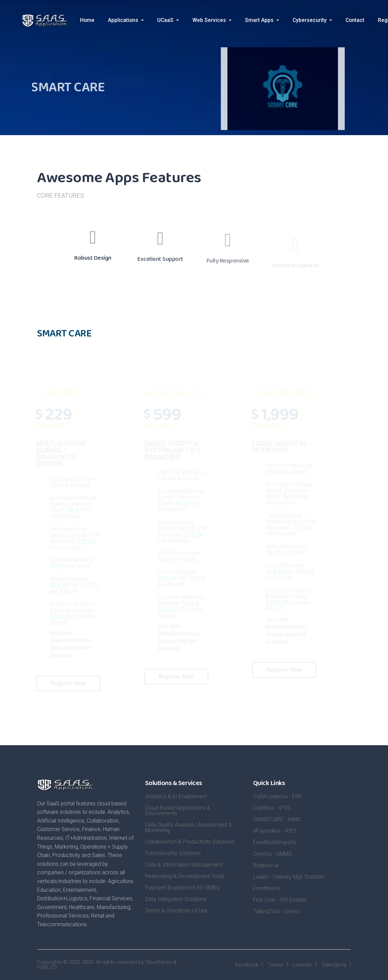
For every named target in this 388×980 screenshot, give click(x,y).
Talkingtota (334, 965)
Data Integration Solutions (176, 899)
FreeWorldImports (275, 842)
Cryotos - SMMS (272, 854)
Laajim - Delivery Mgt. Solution (288, 877)
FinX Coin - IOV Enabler (280, 900)
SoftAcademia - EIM (277, 796)
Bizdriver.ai (266, 865)
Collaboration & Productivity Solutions (190, 842)
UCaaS (166, 20)
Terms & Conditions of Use (176, 911)
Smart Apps (260, 20)
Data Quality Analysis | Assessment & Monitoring (188, 827)
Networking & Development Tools (185, 876)
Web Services (210, 20)
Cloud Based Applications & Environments (178, 811)
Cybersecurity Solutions (173, 853)
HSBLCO (47, 967)
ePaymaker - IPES (275, 831)
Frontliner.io (267, 888)
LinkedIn (302, 965)
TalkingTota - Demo (276, 911)
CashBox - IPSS (272, 808)
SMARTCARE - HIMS (277, 819)
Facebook (247, 965)
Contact (355, 20)
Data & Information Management (184, 865)
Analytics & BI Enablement (176, 796)
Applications (124, 20)
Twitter (275, 965)
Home (87, 20)
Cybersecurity (310, 20)
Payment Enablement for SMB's (182, 888)
